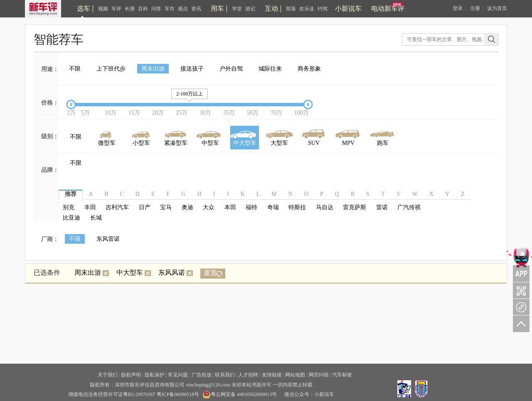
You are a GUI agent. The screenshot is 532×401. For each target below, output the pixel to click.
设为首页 (497, 8)
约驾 (323, 9)
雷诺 (382, 207)
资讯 (196, 9)
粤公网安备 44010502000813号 (240, 394)
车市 (170, 9)
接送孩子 (192, 69)
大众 (209, 207)
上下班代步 (111, 69)
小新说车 (348, 9)
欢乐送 (307, 9)
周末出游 (153, 69)
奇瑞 (273, 207)
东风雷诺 (108, 239)
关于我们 (108, 375)
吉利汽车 (117, 207)
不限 (75, 69)
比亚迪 (71, 218)
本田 (230, 207)
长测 (130, 9)
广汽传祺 (409, 207)
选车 (84, 9)
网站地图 (295, 375)
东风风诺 (176, 273)
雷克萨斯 (355, 207)
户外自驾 (231, 69)
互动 (271, 9)
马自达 (325, 207)
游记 (250, 9)
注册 (475, 8)
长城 (96, 218)
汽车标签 (342, 375)
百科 (143, 9)
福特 (251, 207)
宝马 (166, 207)
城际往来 (270, 69)
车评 (116, 9)
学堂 (237, 9)
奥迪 (187, 207)
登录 (458, 8)
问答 (156, 9)
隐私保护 (155, 375)
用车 (217, 9)
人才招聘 (248, 375)
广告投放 (202, 375)
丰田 (90, 207)
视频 (103, 9)
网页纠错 (319, 375)
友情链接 (272, 375)
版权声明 (131, 375)
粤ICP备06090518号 (178, 394)
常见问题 (178, 375)
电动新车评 (388, 9)
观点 (183, 9)
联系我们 (225, 375)
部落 (291, 9)
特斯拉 (297, 207)
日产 (145, 207)
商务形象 (309, 69)
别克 (69, 207)
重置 (210, 273)
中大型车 (134, 273)
